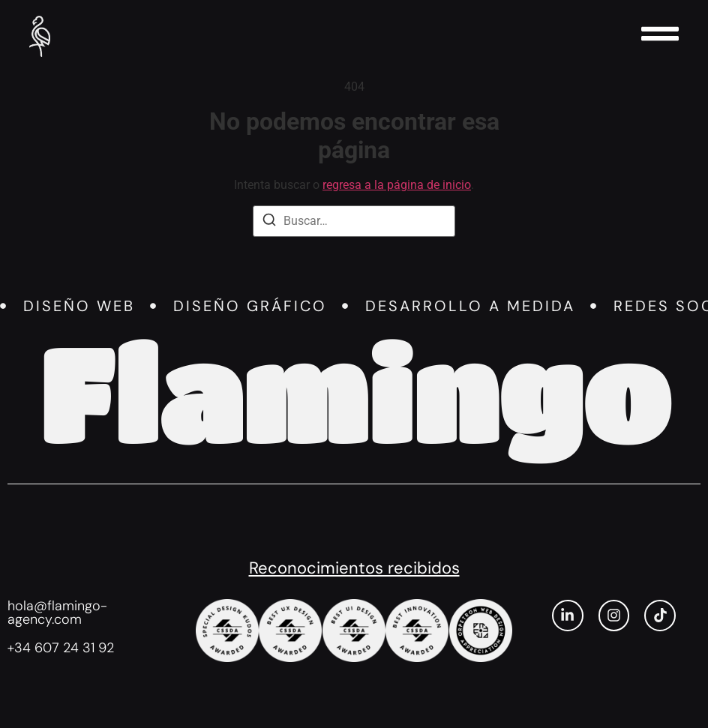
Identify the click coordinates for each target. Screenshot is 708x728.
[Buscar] (269, 222)
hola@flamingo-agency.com (57, 613)
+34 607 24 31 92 (61, 648)
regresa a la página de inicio (397, 185)
